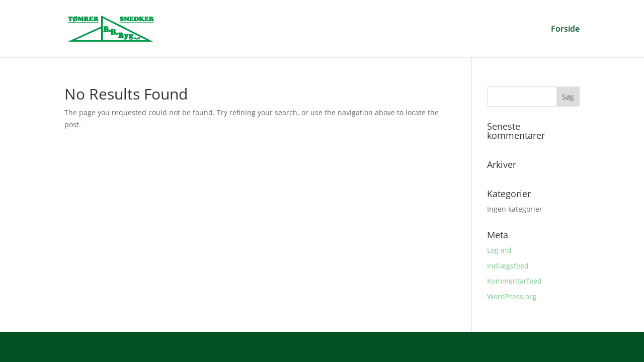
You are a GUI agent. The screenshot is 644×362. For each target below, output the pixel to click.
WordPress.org (512, 296)
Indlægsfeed (508, 266)
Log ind (499, 250)
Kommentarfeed (514, 281)
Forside (565, 30)
